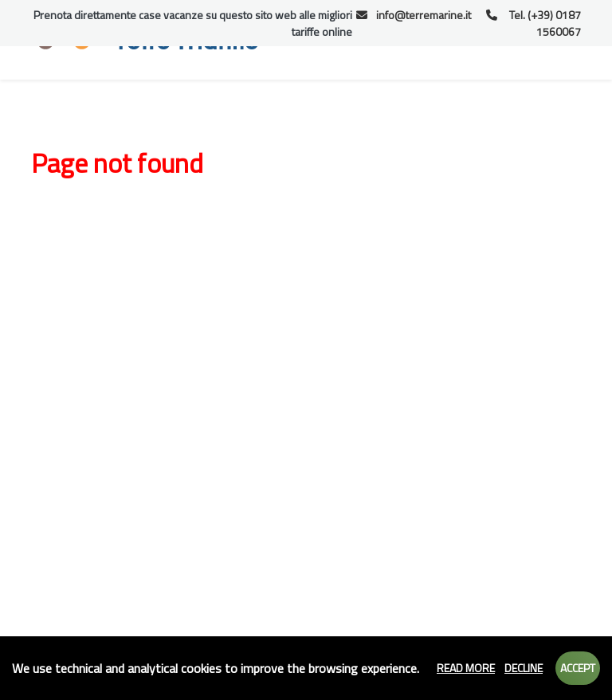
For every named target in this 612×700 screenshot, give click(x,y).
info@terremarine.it (414, 15)
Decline (524, 668)
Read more (466, 668)
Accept (578, 668)
